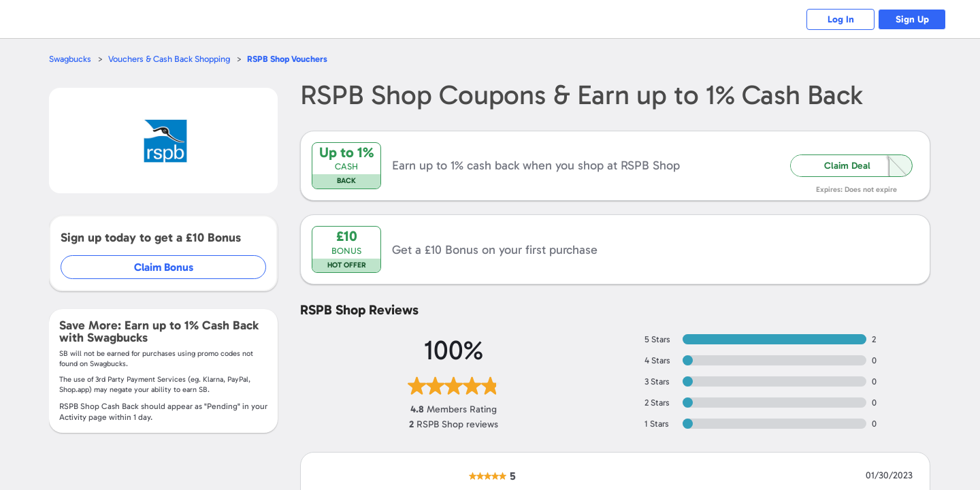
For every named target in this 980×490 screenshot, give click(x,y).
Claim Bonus (164, 267)
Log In (841, 19)
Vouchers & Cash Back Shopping (169, 59)
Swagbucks (70, 59)
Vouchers (287, 59)
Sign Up (912, 19)
